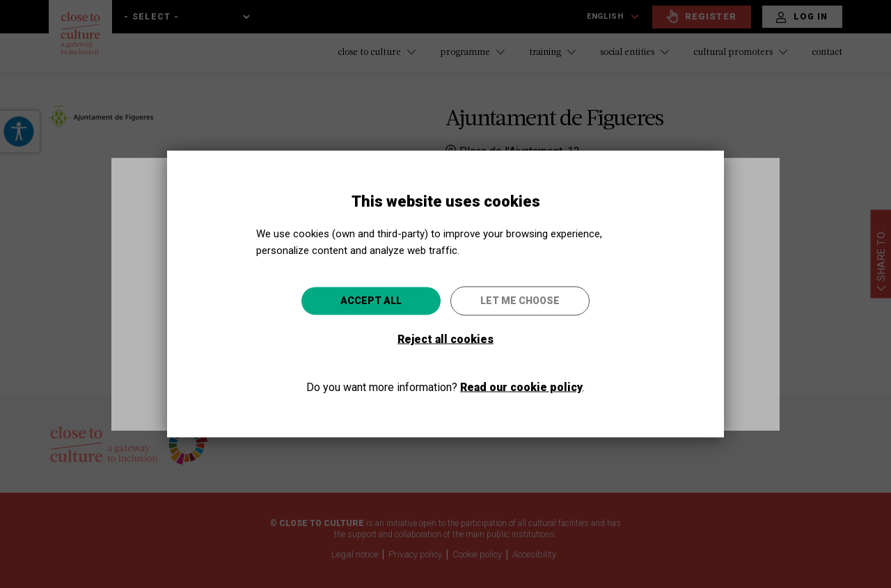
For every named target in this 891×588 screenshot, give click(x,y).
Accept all (371, 300)
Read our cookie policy (521, 387)
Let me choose (520, 300)
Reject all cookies (445, 339)
